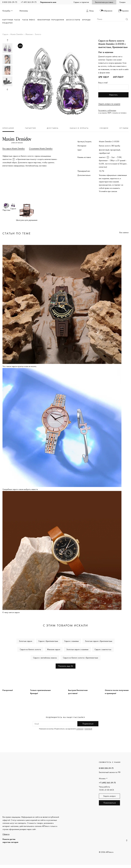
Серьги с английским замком (45, 658)
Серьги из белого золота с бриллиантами (80, 658)
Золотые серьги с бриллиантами (99, 641)
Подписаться (88, 724)
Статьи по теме (17, 233)
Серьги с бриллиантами (48, 641)
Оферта (6, 834)
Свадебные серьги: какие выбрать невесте (20, 489)
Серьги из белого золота (30, 649)
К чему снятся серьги (11, 612)
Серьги (5, 34)
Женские (29, 34)
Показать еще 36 (66, 666)
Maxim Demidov (17, 34)
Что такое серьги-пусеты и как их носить (19, 366)
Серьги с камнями (71, 641)
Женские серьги (54, 649)
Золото (38, 34)
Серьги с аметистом (103, 649)
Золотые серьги (25, 641)
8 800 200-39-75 (10, 2)
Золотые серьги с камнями (77, 649)
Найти (127, 19)
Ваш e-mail (103, 83)
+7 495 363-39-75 (29, 2)
